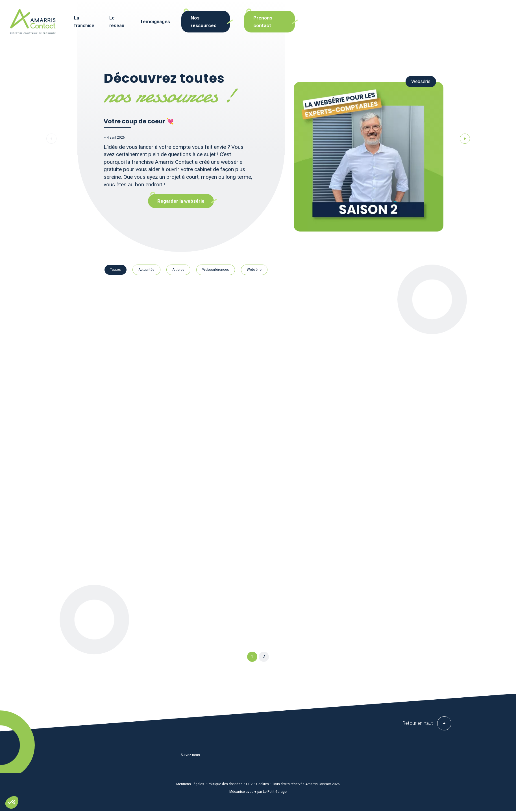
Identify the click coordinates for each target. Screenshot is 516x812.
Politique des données (225, 784)
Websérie (421, 81)
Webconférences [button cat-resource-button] (216, 270)
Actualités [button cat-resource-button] (146, 270)
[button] (12, 802)
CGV (249, 784)
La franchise (145, 25)
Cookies (263, 784)
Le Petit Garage (275, 792)
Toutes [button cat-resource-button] (116, 270)
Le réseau (181, 25)
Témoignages (218, 25)
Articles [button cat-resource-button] (178, 270)
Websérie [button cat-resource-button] (254, 270)
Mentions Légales (190, 784)
